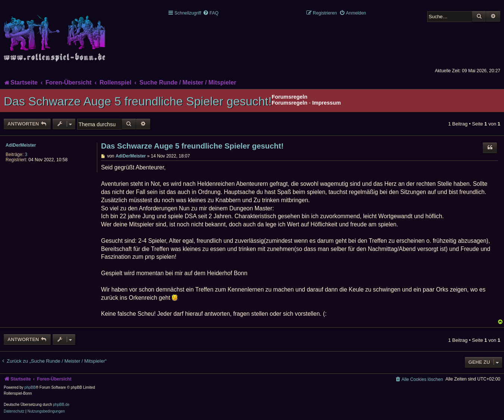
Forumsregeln (290, 103)
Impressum (326, 103)
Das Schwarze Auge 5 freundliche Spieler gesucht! (138, 101)
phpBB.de (61, 405)
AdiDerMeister (21, 145)
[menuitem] (211, 13)
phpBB (30, 387)
